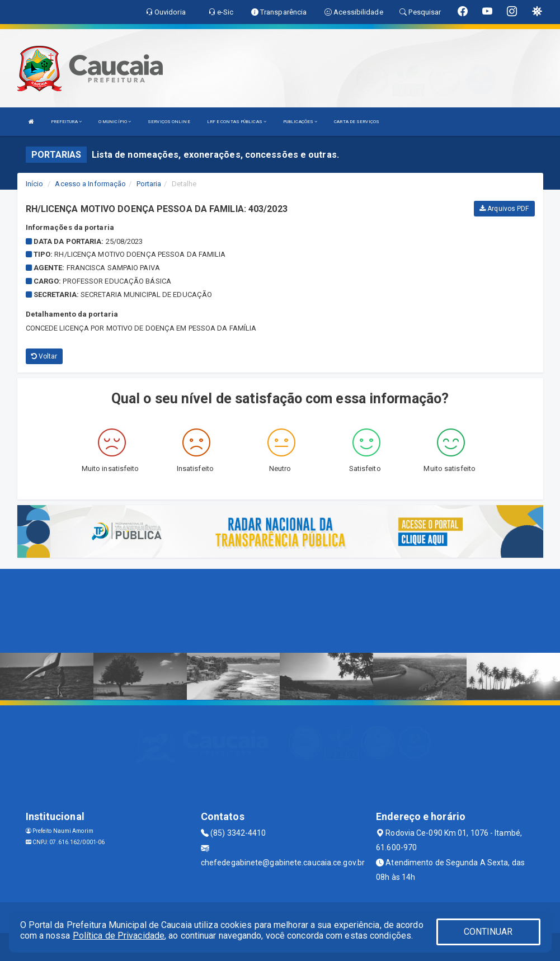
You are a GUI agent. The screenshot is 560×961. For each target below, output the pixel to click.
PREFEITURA (66, 122)
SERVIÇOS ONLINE (169, 122)
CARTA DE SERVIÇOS (357, 122)
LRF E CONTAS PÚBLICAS (237, 122)
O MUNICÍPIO (115, 122)
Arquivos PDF (504, 209)
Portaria (149, 184)
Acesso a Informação (90, 184)
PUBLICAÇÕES (300, 122)
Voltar (44, 356)
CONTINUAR (488, 932)
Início (35, 184)
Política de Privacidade (119, 936)
